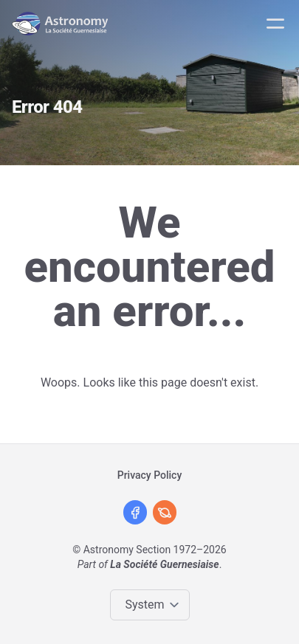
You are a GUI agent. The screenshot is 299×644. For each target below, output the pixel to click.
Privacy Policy (150, 475)
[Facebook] (135, 512)
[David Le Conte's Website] (165, 512)
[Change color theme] (153, 605)
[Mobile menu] (275, 24)
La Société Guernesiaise (164, 564)
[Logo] (63, 24)
